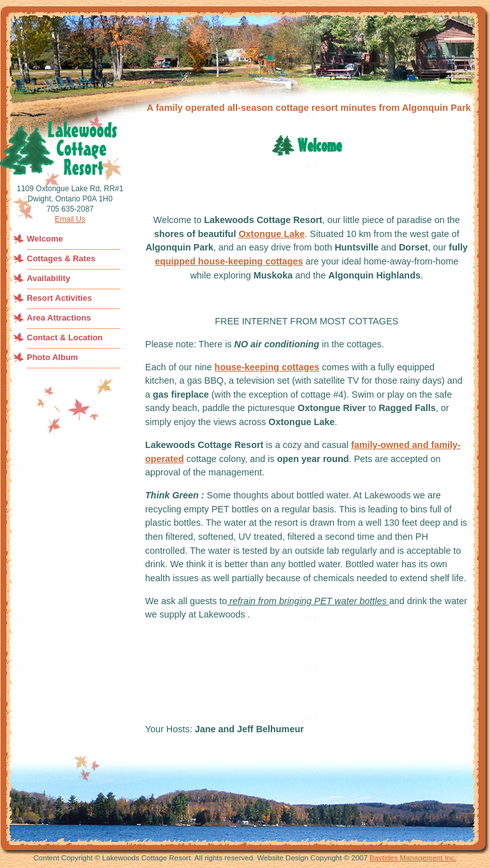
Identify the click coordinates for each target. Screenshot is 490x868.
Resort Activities (59, 298)
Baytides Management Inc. (413, 858)
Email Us (70, 219)
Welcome (45, 239)
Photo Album (52, 357)
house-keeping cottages (267, 367)
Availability (48, 278)
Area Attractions (59, 318)
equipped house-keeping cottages (229, 261)
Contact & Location (65, 337)
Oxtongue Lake (271, 234)
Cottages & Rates (61, 258)
